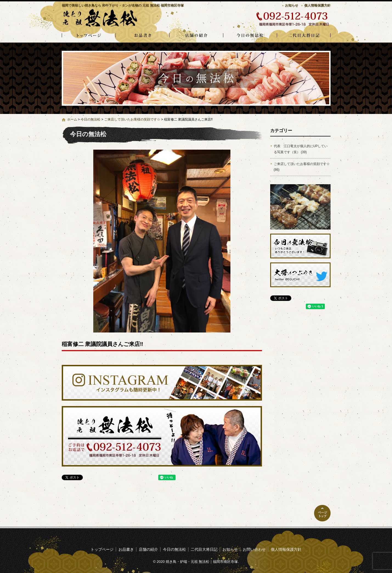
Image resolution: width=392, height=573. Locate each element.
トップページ (89, 36)
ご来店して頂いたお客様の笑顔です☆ (132, 119)
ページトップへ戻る (322, 513)
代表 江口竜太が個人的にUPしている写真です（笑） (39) (301, 149)
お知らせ (292, 5)
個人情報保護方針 (317, 5)
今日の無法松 (250, 36)
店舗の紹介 (196, 36)
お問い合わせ (254, 549)
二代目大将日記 (304, 36)
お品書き (142, 36)
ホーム (72, 119)
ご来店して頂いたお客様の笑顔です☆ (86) (302, 167)
